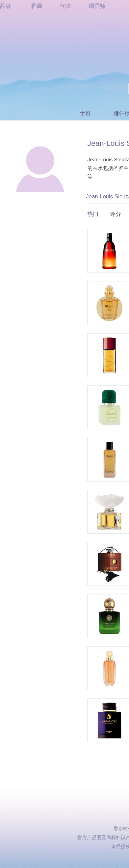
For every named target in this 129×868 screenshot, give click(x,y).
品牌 (6, 6)
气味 (65, 6)
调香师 (97, 6)
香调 (36, 6)
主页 (85, 114)
